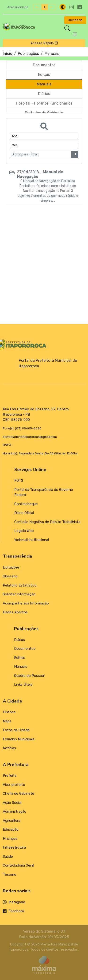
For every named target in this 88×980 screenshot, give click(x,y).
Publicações (28, 54)
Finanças (10, 839)
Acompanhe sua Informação (26, 603)
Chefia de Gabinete (19, 794)
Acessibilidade (18, 7)
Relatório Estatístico (20, 585)
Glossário (10, 576)
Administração (15, 811)
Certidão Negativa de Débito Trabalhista (47, 522)
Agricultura (11, 821)
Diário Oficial (24, 513)
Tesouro (10, 875)
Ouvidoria (75, 20)
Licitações (11, 567)
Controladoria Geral (18, 865)
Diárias (19, 640)
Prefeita (10, 776)
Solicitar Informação (19, 594)
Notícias (9, 748)
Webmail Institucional (32, 540)
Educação (11, 829)
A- (52, 7)
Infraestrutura (14, 847)
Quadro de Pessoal (29, 676)
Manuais (21, 667)
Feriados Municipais (19, 739)
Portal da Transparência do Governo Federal (44, 492)
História (9, 712)
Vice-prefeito (14, 785)
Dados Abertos (15, 612)
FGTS (19, 481)
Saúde (8, 857)
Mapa (7, 721)
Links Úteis (23, 685)
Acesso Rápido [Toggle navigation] (44, 43)
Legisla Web (24, 531)
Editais (20, 658)
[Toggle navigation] (75, 34)
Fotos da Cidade (16, 730)
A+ (37, 7)
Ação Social (12, 803)
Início (8, 54)
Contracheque (26, 504)
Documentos (25, 649)
